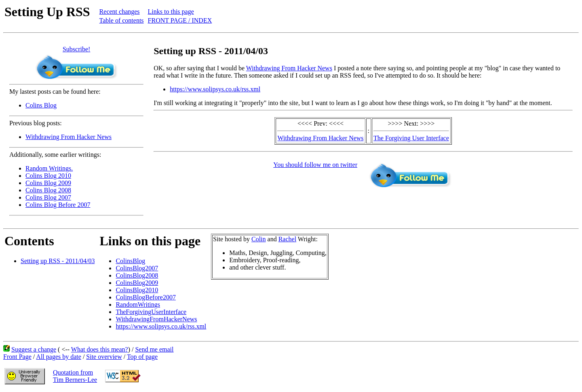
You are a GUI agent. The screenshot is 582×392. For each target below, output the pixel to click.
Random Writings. (49, 168)
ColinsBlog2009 (137, 283)
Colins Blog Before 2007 (58, 205)
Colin (259, 239)
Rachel (287, 239)
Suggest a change (34, 349)
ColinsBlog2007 (137, 268)
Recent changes (120, 12)
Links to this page (171, 12)
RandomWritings (138, 305)
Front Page (17, 357)
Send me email (154, 349)
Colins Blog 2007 (48, 197)
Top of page (142, 357)
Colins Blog (41, 105)
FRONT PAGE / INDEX (180, 20)
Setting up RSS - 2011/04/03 (58, 261)
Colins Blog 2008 (48, 190)
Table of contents (122, 20)
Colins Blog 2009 (48, 183)
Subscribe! (76, 49)
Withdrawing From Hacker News (69, 137)
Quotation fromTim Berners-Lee (75, 376)
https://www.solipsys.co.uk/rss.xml (215, 89)
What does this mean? (100, 349)
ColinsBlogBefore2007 (145, 297)
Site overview (104, 357)
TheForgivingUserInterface (151, 312)
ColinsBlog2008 (137, 275)
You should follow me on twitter (315, 165)
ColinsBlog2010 (137, 290)
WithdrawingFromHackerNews (156, 319)
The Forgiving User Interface (411, 138)
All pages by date (59, 357)
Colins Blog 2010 (48, 176)
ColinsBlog (130, 261)
